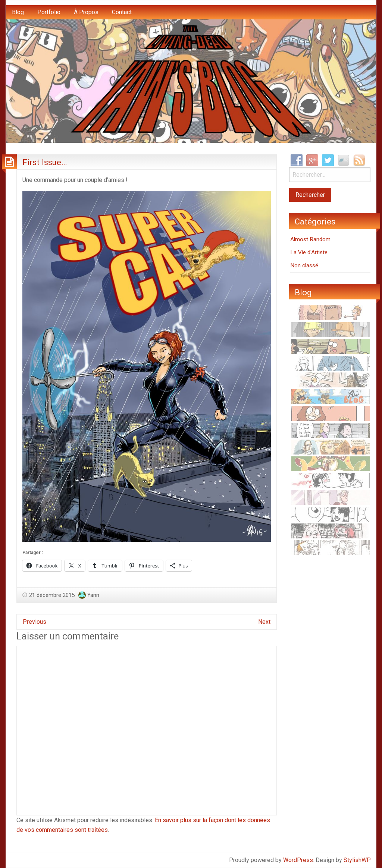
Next (264, 622)
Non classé (304, 265)
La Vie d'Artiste (309, 252)
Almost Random (310, 239)
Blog (18, 12)
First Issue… (45, 162)
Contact (122, 12)
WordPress (298, 860)
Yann (93, 595)
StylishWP (357, 860)
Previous (35, 622)
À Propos (86, 12)
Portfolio (49, 12)
